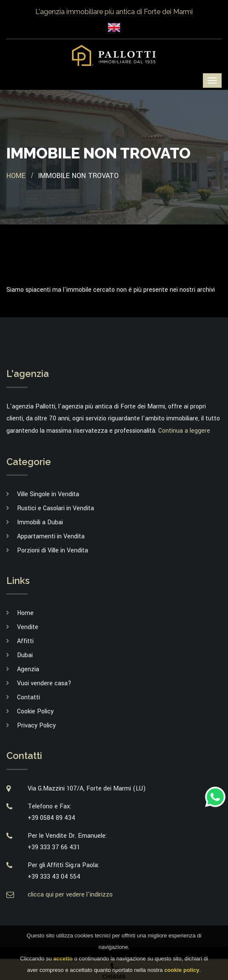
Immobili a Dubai (40, 522)
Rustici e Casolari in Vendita (56, 508)
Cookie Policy (35, 711)
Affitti (25, 641)
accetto (63, 963)
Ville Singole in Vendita (48, 494)
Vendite (28, 627)
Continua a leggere (184, 431)
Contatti (28, 697)
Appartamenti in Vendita (51, 536)
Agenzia (28, 669)
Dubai (25, 655)
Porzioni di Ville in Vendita (53, 550)
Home (16, 176)
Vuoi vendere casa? (44, 683)
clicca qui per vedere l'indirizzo (70, 895)
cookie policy (182, 974)
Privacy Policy (36, 726)
